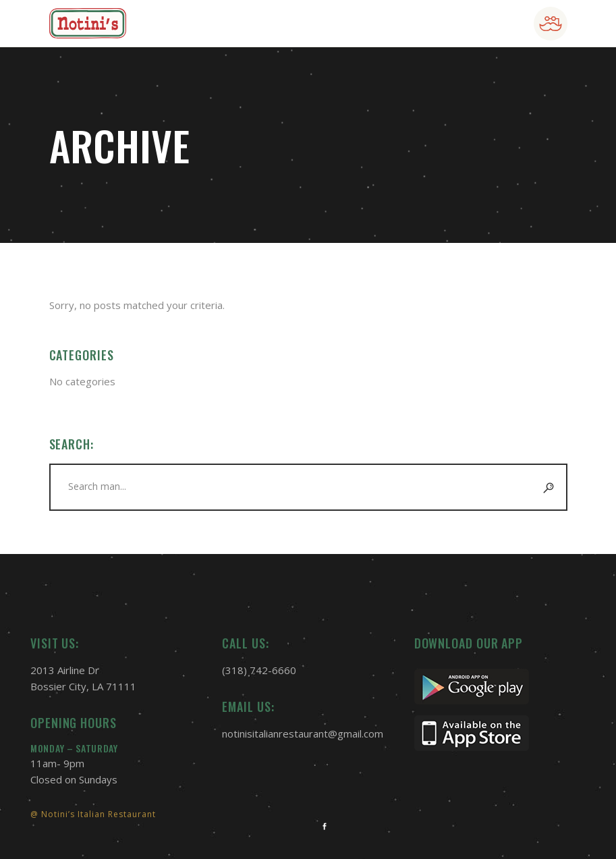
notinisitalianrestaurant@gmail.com (303, 733)
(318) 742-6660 (259, 670)
